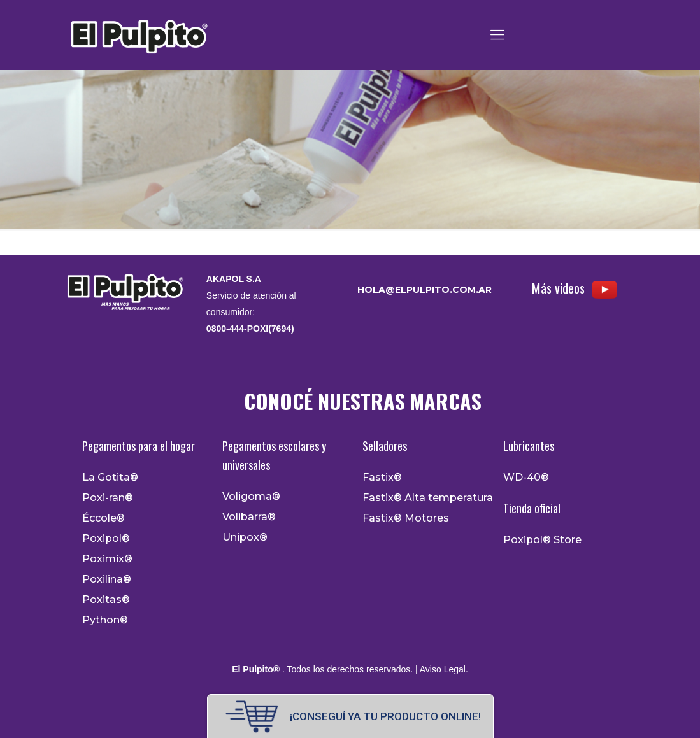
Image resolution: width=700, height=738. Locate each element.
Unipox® (245, 537)
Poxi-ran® (108, 498)
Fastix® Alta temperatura (428, 498)
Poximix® (107, 559)
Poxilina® (107, 579)
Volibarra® (249, 517)
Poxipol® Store (542, 540)
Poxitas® (106, 600)
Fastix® (382, 478)
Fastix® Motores (406, 518)
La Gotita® (110, 478)
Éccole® (104, 518)
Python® (105, 620)
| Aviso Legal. (440, 669)
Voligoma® (251, 497)
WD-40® (526, 478)
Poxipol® (106, 539)
